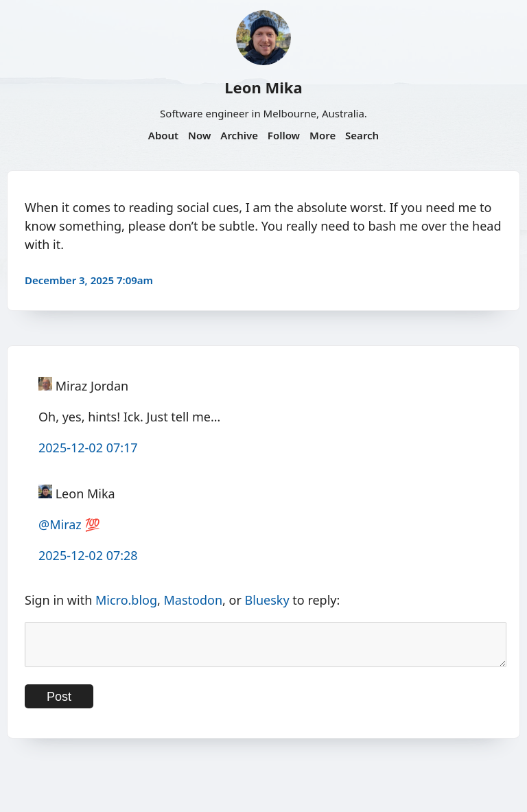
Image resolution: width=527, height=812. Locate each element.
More (323, 135)
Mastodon (194, 600)
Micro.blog (126, 600)
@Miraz (60, 524)
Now (199, 135)
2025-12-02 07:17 (88, 448)
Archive (239, 135)
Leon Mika (263, 87)
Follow (284, 135)
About (163, 135)
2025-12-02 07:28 (88, 555)
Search (362, 135)
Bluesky (267, 600)
